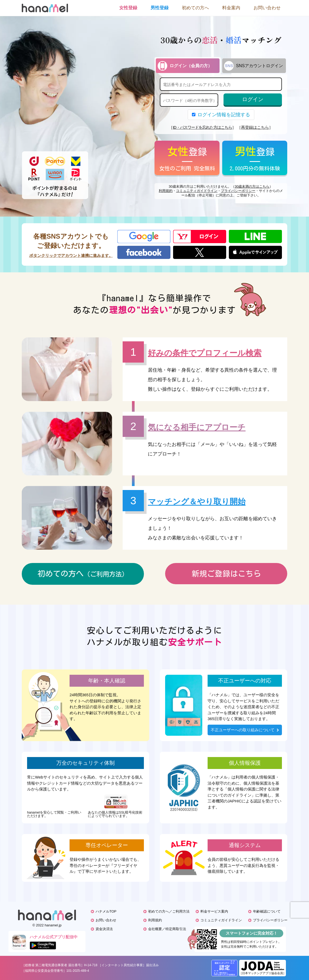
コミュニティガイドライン (197, 191)
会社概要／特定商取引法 (167, 929)
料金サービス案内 (214, 911)
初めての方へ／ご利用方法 (169, 911)
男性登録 (160, 8)
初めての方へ (195, 8)
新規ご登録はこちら (226, 573)
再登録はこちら (255, 127)
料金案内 (231, 8)
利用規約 (166, 191)
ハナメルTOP (106, 911)
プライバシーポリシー (238, 191)
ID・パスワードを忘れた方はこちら (202, 127)
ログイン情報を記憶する (221, 115)
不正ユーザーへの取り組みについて (245, 730)
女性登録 (128, 8)
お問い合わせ (267, 8)
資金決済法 (104, 929)
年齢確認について (267, 911)
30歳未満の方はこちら (252, 186)
